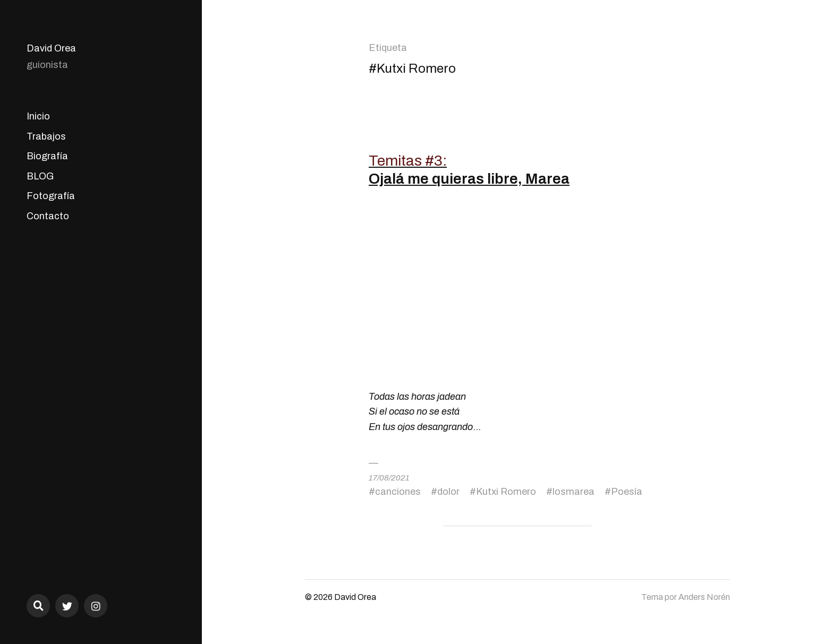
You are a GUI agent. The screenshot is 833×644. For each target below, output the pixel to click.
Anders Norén (704, 597)
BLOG (40, 176)
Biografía (47, 156)
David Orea (51, 48)
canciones (398, 492)
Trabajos (46, 136)
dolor (448, 492)
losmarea (573, 492)
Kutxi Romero (506, 492)
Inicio (38, 116)
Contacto (48, 216)
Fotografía (51, 196)
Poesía (627, 492)
